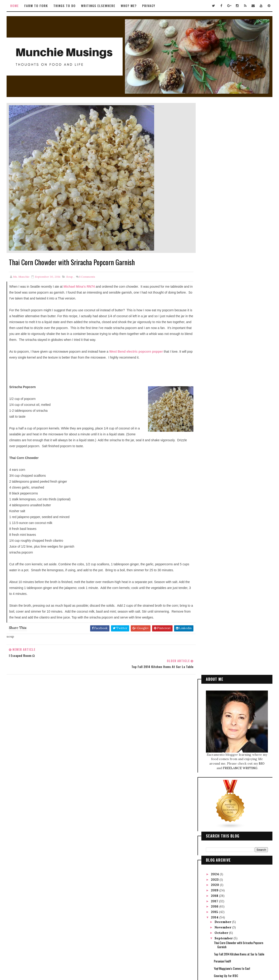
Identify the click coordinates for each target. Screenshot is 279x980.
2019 (215, 318)
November (223, 355)
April (219, 431)
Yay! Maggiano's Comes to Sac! (232, 396)
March (220, 436)
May (219, 426)
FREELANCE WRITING (240, 196)
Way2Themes (130, 956)
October (222, 361)
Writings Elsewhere (99, 6)
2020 (215, 313)
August (221, 409)
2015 (215, 340)
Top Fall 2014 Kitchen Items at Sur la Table (239, 382)
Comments (87, 276)
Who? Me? (129, 6)
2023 (215, 307)
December (223, 350)
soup (70, 276)
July (218, 415)
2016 (215, 334)
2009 (215, 474)
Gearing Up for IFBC (226, 404)
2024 (215, 302)
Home (15, 6)
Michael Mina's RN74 (80, 287)
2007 (215, 485)
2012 (215, 458)
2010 (215, 469)
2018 (215, 324)
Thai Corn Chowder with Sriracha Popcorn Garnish (238, 373)
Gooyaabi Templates (170, 956)
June (219, 420)
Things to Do (65, 6)
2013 (215, 453)
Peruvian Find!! (222, 389)
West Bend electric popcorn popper (136, 352)
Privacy (149, 6)
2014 (215, 345)
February (222, 442)
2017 (215, 329)
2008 (215, 480)
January (221, 447)
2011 (215, 464)
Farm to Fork (37, 6)
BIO (262, 192)
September (224, 366)
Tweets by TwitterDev (117, 703)
